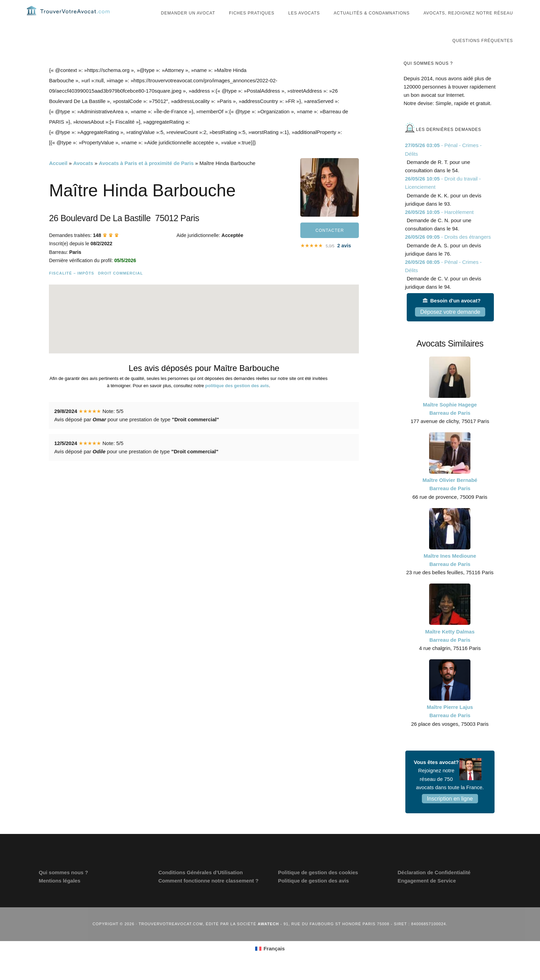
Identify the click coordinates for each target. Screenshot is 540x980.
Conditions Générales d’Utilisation (201, 886)
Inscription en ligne (450, 812)
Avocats (83, 177)
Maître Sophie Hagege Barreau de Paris (450, 422)
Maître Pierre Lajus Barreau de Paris (450, 725)
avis (344, 259)
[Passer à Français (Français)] (270, 962)
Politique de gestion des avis (313, 894)
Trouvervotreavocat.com (68, 17)
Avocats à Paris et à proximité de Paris (146, 177)
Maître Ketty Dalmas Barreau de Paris (450, 649)
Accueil (58, 177)
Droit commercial (120, 287)
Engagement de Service (427, 894)
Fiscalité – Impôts (71, 287)
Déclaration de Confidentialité (434, 886)
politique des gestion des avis (237, 399)
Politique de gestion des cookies (318, 886)
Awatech (268, 938)
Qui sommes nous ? (63, 886)
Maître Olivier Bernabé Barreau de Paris (450, 498)
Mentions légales (59, 894)
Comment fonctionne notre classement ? (209, 894)
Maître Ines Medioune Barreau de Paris (450, 574)
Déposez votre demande (450, 326)
